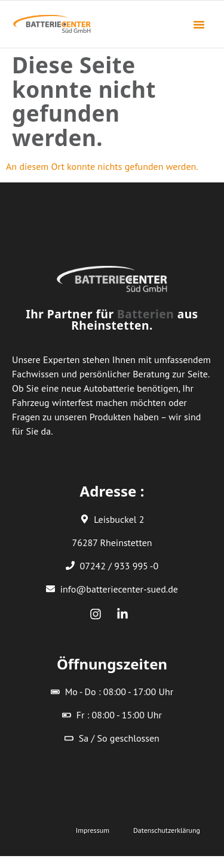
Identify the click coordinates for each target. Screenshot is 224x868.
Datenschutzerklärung (167, 830)
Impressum (93, 830)
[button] (199, 24)
